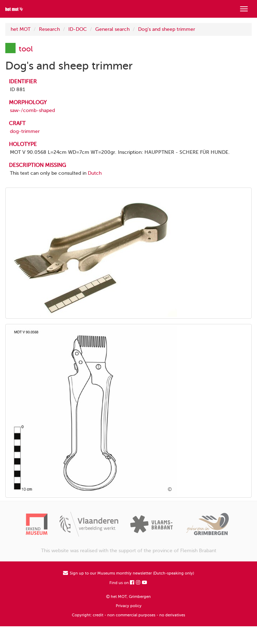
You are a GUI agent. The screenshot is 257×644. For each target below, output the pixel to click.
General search (112, 29)
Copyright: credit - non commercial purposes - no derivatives (128, 615)
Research (49, 29)
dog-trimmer (25, 131)
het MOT (21, 29)
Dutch (95, 173)
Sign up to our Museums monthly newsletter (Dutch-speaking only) (128, 573)
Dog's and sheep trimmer (167, 29)
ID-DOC (78, 29)
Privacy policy (129, 606)
